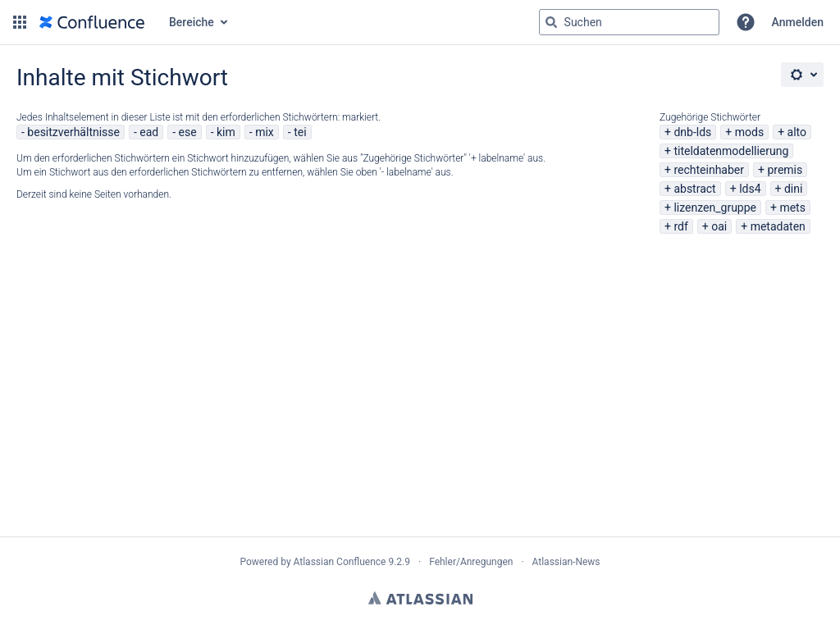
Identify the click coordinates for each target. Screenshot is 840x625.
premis (785, 170)
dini (793, 189)
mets (792, 208)
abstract (694, 189)
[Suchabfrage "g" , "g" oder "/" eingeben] (629, 22)
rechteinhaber (709, 170)
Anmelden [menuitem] (798, 22)
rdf (680, 226)
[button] (20, 22)
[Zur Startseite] (92, 22)
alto (797, 132)
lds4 (750, 189)
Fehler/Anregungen (471, 562)
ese (188, 132)
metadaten (778, 226)
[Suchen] (551, 22)
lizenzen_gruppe (715, 208)
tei (300, 132)
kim (226, 132)
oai (719, 226)
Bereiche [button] (192, 22)
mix (265, 132)
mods (749, 132)
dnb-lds (692, 132)
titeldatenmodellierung (731, 151)
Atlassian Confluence (340, 562)
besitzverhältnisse (73, 132)
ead (149, 132)
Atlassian (420, 598)
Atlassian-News (566, 562)
